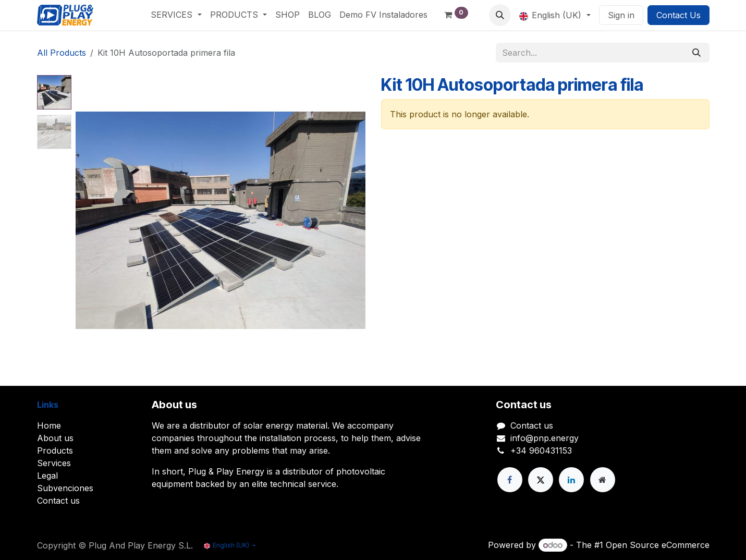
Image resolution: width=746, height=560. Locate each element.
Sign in (621, 15)
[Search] (696, 53)
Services (54, 463)
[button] (500, 15)
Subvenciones (65, 488)
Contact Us (678, 15)
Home (49, 425)
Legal (47, 476)
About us (55, 438)
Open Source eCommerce (658, 545)
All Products (62, 53)
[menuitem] (176, 15)
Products (55, 451)
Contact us (58, 501)
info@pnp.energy (545, 438)
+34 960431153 (541, 451)
